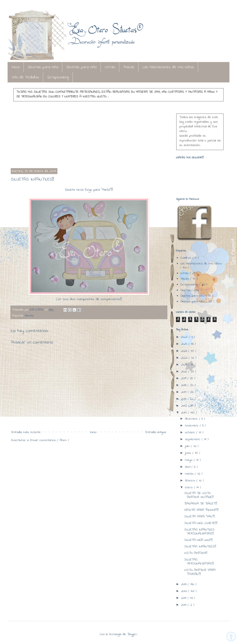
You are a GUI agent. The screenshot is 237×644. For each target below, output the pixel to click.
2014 (185, 413)
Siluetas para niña (43, 67)
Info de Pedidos (25, 77)
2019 (184, 378)
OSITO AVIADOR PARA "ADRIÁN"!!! (200, 572)
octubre (191, 433)
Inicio (16, 67)
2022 (185, 358)
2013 (184, 584)
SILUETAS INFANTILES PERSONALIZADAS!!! (199, 532)
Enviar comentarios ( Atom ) (50, 440)
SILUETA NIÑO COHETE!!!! (201, 523)
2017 (184, 392)
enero (189, 488)
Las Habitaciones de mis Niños (168, 67)
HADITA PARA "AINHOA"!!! (201, 510)
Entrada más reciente (26, 432)
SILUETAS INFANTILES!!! (200, 547)
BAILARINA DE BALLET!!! (201, 504)
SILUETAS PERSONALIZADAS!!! (199, 562)
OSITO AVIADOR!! (196, 553)
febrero (191, 481)
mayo (189, 460)
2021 (185, 365)
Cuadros (186, 258)
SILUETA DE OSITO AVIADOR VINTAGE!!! (199, 495)
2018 (184, 385)
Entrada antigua (156, 432)
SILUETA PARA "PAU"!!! (200, 517)
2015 (185, 406)
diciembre (192, 419)
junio (189, 453)
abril (188, 467)
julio (188, 446)
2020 (185, 372)
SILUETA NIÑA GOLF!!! (198, 540)
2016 (184, 399)
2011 (184, 598)
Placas (129, 67)
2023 (185, 351)
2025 (185, 337)
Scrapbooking (58, 77)
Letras (110, 67)
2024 (185, 344)
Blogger (132, 634)
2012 (185, 591)
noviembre (192, 426)
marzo (190, 474)
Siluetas (29, 316)
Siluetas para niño (81, 67)
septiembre (193, 439)
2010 (184, 605)
